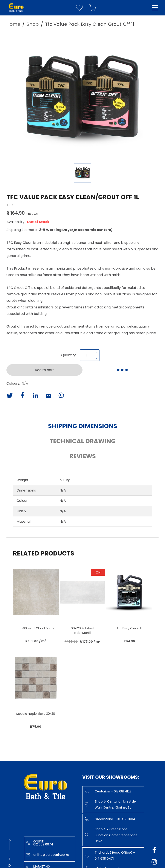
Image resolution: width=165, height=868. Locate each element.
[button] (82, 97)
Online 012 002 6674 (40, 843)
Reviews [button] (83, 456)
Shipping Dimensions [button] (83, 426)
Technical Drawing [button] (82, 441)
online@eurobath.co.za (48, 855)
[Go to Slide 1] (83, 173)
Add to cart (44, 370)
